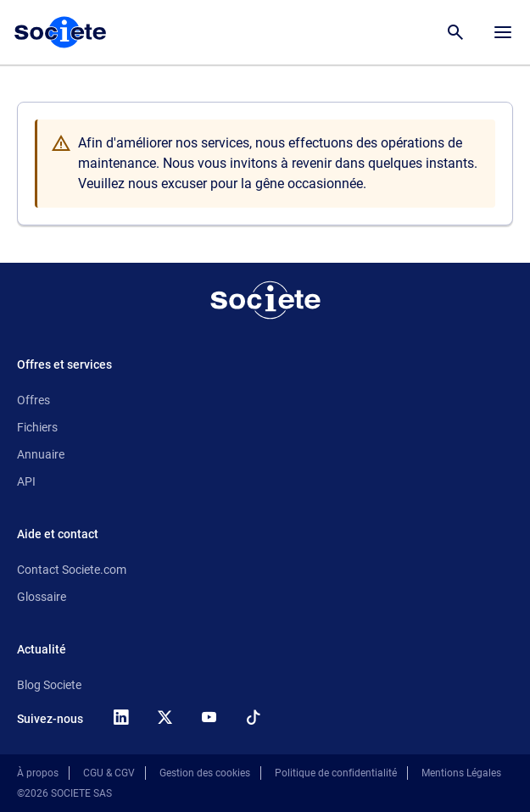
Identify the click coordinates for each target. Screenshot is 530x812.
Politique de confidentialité (336, 773)
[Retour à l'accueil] (265, 300)
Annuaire (41, 454)
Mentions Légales (461, 773)
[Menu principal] (503, 32)
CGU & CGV (109, 773)
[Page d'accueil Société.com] (60, 32)
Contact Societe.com (72, 570)
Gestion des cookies (205, 773)
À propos (38, 773)
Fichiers (37, 427)
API (26, 481)
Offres (33, 400)
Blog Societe (49, 685)
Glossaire (42, 597)
